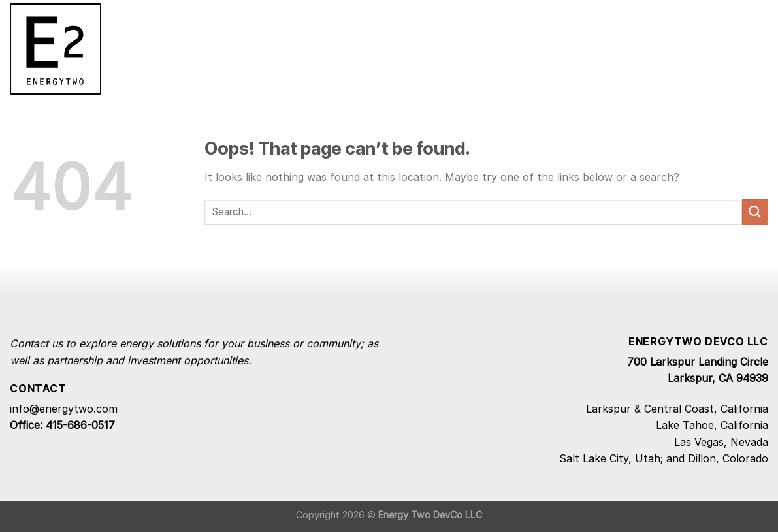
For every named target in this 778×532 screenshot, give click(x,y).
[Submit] (755, 212)
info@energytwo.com (64, 409)
